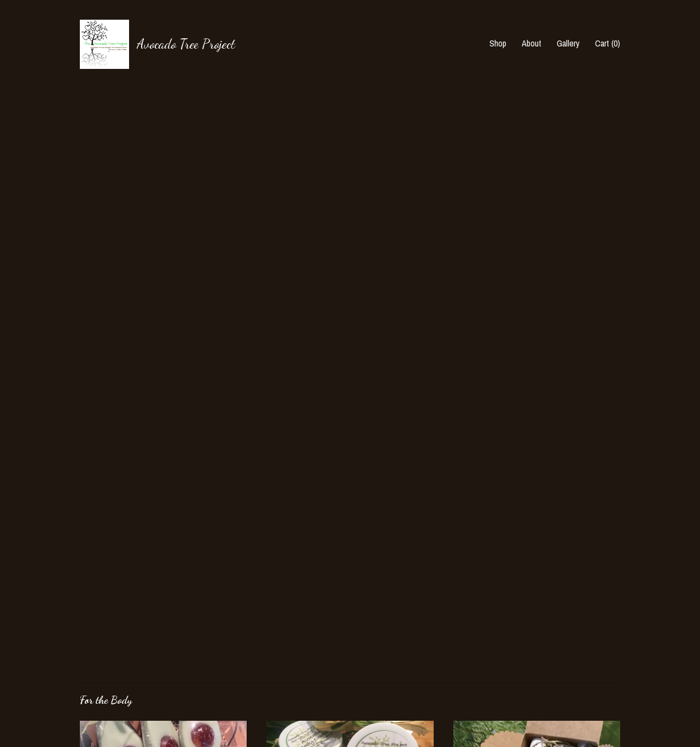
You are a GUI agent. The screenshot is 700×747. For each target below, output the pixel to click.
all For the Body (125, 528)
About (532, 43)
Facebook (282, 645)
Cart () (608, 43)
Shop (498, 43)
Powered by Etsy (550, 675)
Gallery (568, 43)
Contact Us (99, 705)
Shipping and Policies (115, 691)
